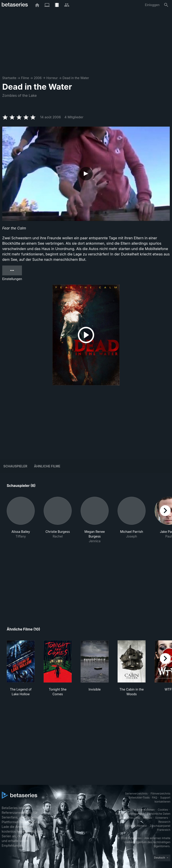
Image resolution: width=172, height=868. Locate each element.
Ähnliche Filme (47, 466)
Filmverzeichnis (161, 794)
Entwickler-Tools (139, 798)
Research (164, 822)
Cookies (163, 810)
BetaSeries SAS (130, 818)
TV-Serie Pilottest (136, 826)
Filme (25, 78)
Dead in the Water (76, 78)
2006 (38, 78)
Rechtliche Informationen (139, 810)
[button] (21, 520)
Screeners (161, 818)
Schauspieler (15, 466)
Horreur (52, 78)
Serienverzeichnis (136, 794)
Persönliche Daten (159, 814)
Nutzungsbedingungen (130, 814)
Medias (147, 818)
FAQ (155, 798)
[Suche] (166, 5)
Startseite (9, 78)
